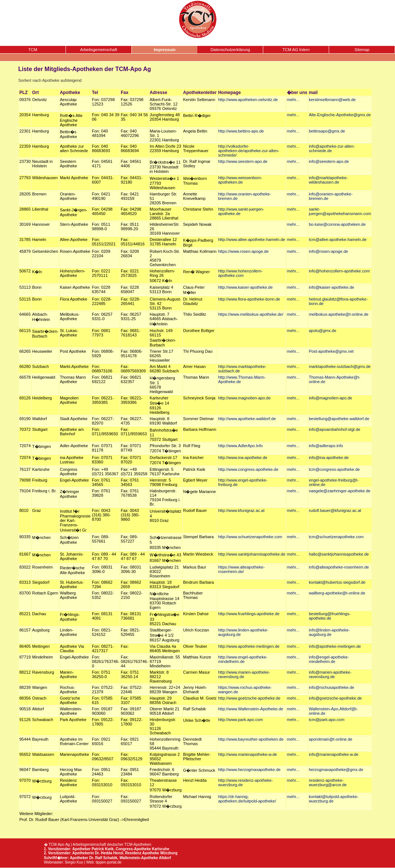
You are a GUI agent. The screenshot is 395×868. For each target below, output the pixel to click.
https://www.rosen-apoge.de (243, 251)
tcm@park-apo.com (327, 720)
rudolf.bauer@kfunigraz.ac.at (335, 510)
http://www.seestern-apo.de (243, 161)
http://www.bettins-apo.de (241, 131)
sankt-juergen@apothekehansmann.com (340, 211)
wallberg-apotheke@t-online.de (337, 593)
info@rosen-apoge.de (328, 251)
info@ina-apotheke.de (329, 458)
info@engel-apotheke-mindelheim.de (329, 659)
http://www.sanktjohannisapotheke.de (252, 554)
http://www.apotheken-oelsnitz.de (248, 100)
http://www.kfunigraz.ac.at (241, 510)
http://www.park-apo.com (240, 720)
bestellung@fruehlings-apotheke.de (330, 616)
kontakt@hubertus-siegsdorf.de (337, 582)
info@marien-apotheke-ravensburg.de (330, 674)
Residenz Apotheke (142, 853)
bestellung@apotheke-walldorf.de (339, 419)
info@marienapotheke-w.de (334, 754)
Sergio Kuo (74, 862)
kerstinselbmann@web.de (332, 100)
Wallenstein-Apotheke (139, 858)
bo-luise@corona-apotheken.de (337, 224)
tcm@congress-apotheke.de (334, 469)
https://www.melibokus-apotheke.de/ (251, 314)
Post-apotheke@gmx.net (331, 351)
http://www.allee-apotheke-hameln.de (252, 239)
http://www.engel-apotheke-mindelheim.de (243, 659)
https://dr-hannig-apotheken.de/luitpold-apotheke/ (247, 799)
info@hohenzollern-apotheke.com (339, 271)
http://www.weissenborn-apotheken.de (240, 180)
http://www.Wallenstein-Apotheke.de (251, 709)
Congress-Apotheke (133, 849)
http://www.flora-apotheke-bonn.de (249, 299)
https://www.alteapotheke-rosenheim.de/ (241, 569)
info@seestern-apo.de (329, 161)
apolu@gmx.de (322, 331)
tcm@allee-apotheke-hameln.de (338, 239)
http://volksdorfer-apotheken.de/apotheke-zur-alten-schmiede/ (249, 151)
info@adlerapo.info (326, 446)
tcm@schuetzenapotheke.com (336, 537)
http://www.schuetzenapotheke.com (250, 537)
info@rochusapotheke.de (331, 687)
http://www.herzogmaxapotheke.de (249, 770)
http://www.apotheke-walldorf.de (247, 419)
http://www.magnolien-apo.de (244, 398)
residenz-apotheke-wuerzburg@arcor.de (328, 782)
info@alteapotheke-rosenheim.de (339, 567)
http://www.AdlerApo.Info (240, 446)
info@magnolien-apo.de (330, 398)
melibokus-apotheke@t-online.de (339, 314)
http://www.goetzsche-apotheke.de (249, 698)
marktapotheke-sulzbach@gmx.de (340, 366)
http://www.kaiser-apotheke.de (245, 287)
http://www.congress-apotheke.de (248, 469)
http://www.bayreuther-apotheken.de (251, 739)
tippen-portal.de (109, 862)
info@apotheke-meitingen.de (335, 646)
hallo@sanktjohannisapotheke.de (339, 554)
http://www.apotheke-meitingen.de (249, 646)
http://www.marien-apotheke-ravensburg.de (244, 674)
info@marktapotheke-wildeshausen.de (328, 180)
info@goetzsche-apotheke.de (335, 698)
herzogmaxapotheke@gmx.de (336, 770)
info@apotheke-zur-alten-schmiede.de (332, 148)
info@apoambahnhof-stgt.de (334, 429)
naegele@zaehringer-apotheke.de (340, 491)
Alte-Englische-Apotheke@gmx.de (340, 115)
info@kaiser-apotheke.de (331, 287)
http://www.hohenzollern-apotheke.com (240, 273)
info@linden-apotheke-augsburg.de (329, 632)
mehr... (293, 100)
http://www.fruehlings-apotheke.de (249, 614)
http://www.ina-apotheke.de (243, 458)
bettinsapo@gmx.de (327, 131)
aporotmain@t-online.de (331, 739)
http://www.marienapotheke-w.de (247, 754)
